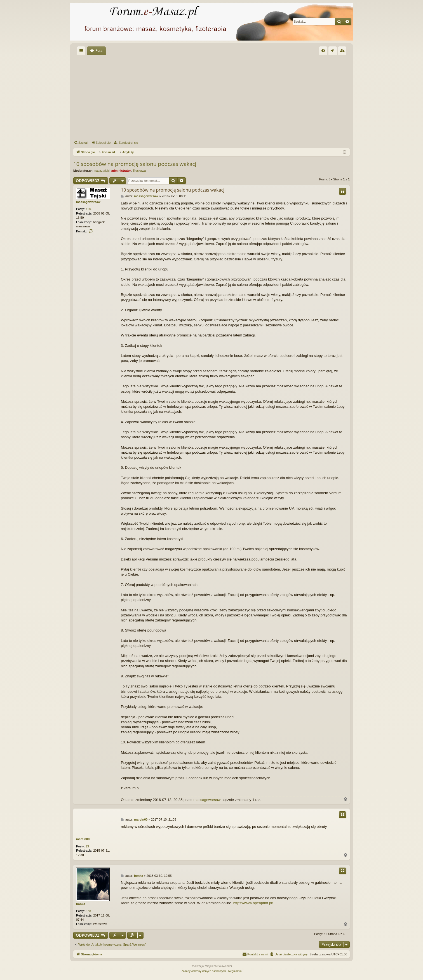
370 (88, 911)
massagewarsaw (88, 202)
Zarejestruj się (128, 143)
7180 (89, 209)
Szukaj (83, 143)
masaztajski (101, 171)
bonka (81, 904)
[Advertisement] (211, 97)
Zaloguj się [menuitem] (334, 52)
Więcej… (82, 52)
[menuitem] (323, 51)
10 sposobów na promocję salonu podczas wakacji (135, 164)
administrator (121, 171)
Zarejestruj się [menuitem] (343, 52)
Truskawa (139, 171)
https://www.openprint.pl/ (253, 903)
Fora (99, 51)
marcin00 (83, 839)
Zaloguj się (103, 143)
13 (87, 846)
